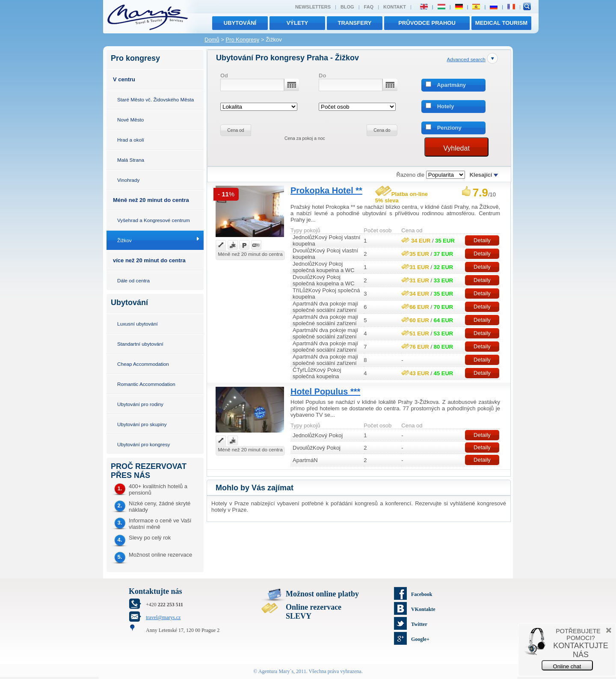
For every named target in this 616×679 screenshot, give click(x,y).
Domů (212, 40)
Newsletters (313, 7)
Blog (347, 7)
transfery (355, 23)
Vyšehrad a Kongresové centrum (154, 220)
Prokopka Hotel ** (326, 190)
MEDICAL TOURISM (501, 23)
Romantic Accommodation (146, 384)
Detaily (482, 240)
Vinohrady (128, 180)
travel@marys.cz (163, 617)
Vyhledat (456, 148)
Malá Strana (131, 160)
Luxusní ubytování (138, 324)
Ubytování (240, 23)
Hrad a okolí (131, 140)
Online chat (567, 666)
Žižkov (124, 240)
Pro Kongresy (243, 40)
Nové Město (130, 120)
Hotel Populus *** (325, 391)
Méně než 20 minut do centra (151, 200)
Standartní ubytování (140, 344)
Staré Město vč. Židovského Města (155, 99)
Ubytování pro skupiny (142, 424)
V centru (124, 79)
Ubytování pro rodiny (140, 404)
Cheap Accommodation (143, 364)
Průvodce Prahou (427, 23)
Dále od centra (133, 280)
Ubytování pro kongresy (144, 444)
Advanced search (466, 59)
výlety (298, 23)
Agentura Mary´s (276, 671)
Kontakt (395, 7)
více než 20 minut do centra (149, 260)
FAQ (369, 7)
